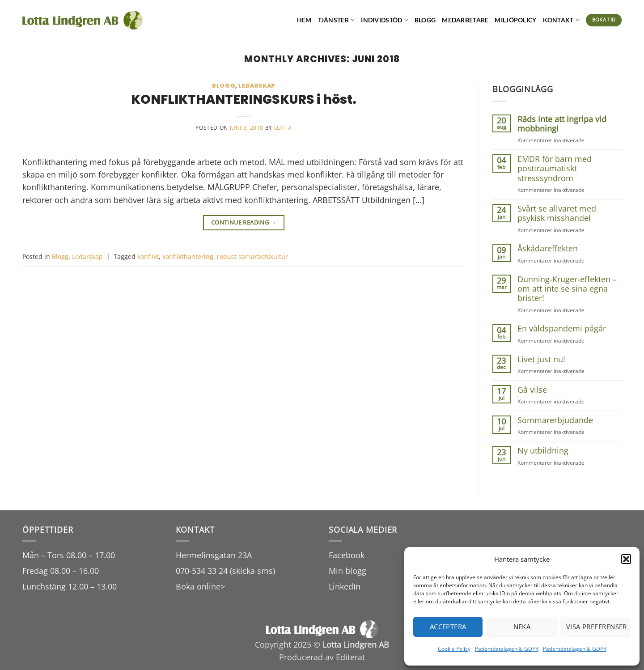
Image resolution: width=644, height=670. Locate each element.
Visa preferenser (597, 627)
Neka (522, 627)
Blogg (425, 20)
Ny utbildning (543, 451)
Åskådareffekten (548, 248)
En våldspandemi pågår (562, 329)
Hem (304, 20)
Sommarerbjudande (555, 420)
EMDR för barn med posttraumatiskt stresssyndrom (555, 169)
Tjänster (337, 20)
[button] (626, 559)
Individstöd (385, 20)
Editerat (350, 657)
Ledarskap (257, 86)
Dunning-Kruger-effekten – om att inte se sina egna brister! (567, 289)
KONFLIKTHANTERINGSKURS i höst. (244, 99)
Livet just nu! (541, 359)
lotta (283, 128)
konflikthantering (188, 257)
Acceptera (448, 627)
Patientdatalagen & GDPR (507, 649)
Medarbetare (465, 20)
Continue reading (244, 223)
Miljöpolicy (515, 20)
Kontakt (561, 20)
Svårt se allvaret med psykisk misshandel (557, 214)
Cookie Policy (454, 649)
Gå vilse (532, 390)
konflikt (148, 257)
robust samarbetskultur (252, 257)
